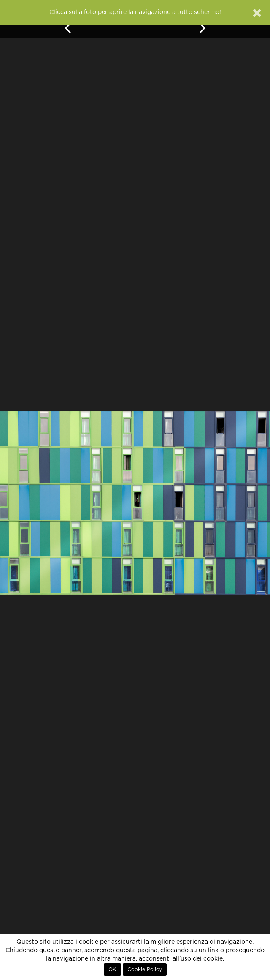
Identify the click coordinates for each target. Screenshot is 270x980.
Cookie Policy (145, 969)
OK (112, 969)
